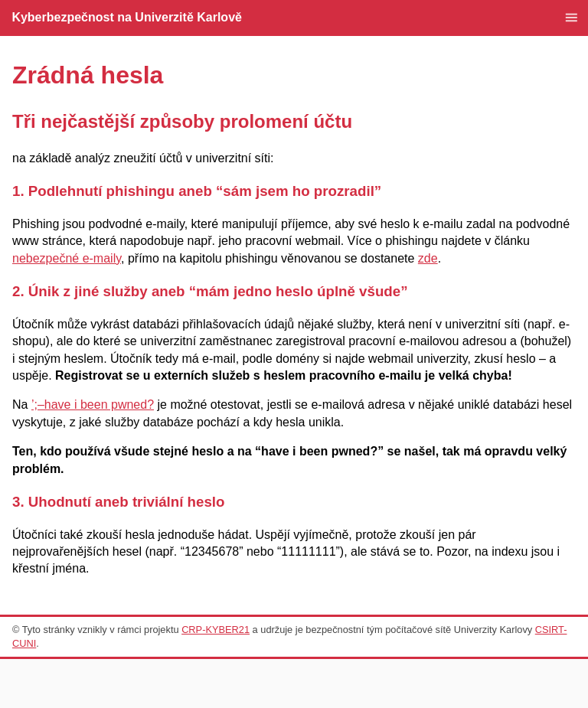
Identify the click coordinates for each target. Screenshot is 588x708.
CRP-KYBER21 (216, 630)
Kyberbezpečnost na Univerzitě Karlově (127, 17)
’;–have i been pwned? (93, 405)
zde (428, 258)
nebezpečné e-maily (67, 258)
